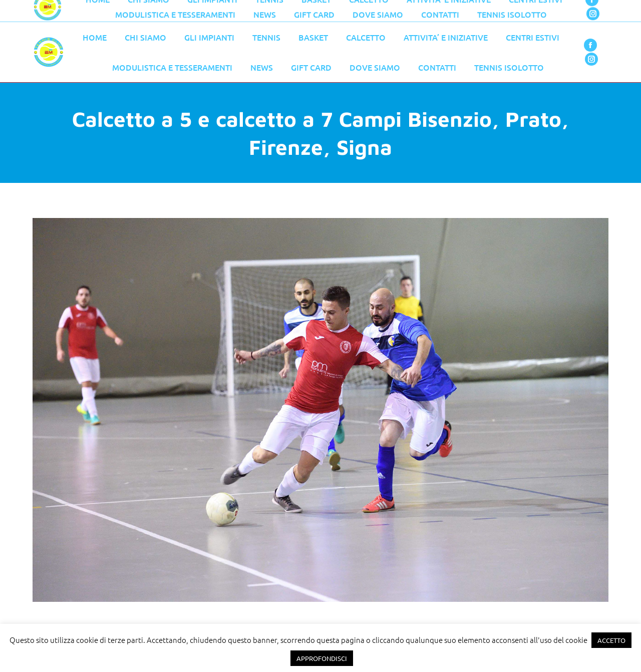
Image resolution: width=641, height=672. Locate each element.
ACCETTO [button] (611, 640)
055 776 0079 (245, 11)
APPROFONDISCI (322, 658)
